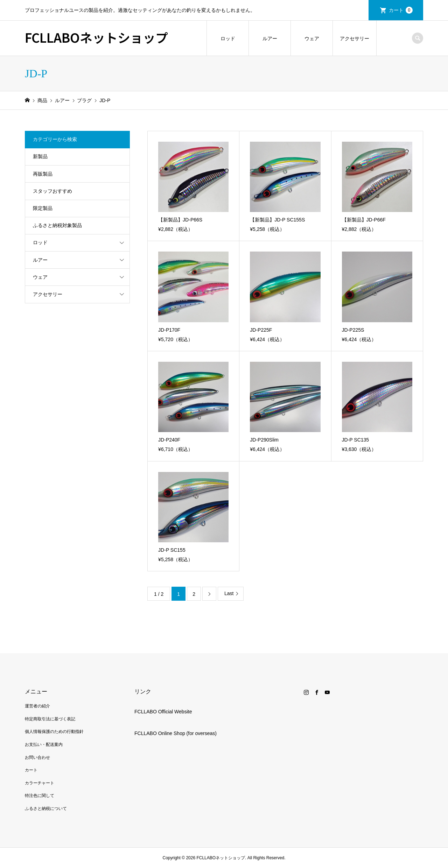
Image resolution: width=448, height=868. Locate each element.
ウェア (312, 38)
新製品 (40, 156)
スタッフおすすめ (52, 191)
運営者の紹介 (37, 706)
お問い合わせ (37, 757)
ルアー (270, 38)
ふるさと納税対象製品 (57, 225)
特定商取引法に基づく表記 (50, 719)
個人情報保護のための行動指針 (54, 732)
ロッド (228, 38)
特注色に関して (40, 796)
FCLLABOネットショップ (96, 37)
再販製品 (43, 174)
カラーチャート (40, 783)
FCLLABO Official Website (163, 712)
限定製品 (43, 208)
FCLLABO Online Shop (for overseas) (176, 733)
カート (401, 10)
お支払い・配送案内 (44, 744)
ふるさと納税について (46, 809)
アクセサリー (355, 38)
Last (229, 593)
